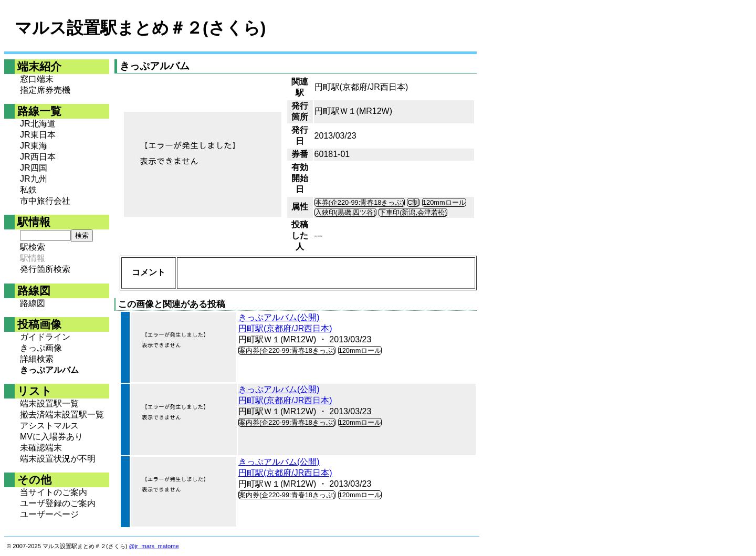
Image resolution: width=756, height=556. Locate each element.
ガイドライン (45, 337)
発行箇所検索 (45, 269)
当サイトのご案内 (54, 492)
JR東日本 (38, 135)
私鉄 (28, 190)
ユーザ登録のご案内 (58, 503)
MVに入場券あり (51, 437)
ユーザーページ (49, 514)
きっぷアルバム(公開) (279, 317)
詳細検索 (37, 359)
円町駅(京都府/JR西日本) (285, 328)
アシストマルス (49, 426)
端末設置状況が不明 (58, 459)
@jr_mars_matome (154, 546)
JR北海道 (38, 124)
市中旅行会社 (45, 201)
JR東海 (34, 146)
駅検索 (33, 247)
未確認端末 (41, 448)
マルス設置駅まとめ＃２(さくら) (140, 28)
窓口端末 (37, 79)
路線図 (33, 303)
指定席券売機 (45, 90)
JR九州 (34, 179)
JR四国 (34, 168)
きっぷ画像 (41, 348)
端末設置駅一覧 (49, 403)
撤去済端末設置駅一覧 (62, 415)
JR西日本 (38, 157)
